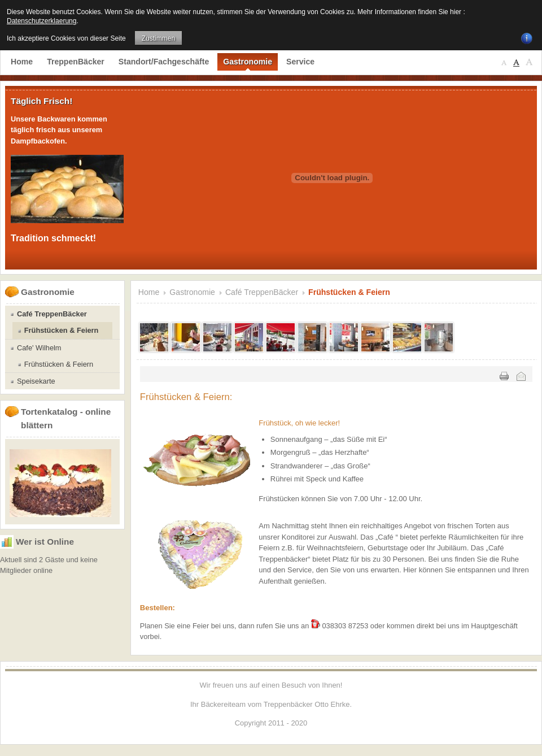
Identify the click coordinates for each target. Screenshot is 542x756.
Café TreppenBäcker (262, 292)
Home (149, 292)
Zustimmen (158, 38)
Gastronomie (192, 292)
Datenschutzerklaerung (41, 21)
